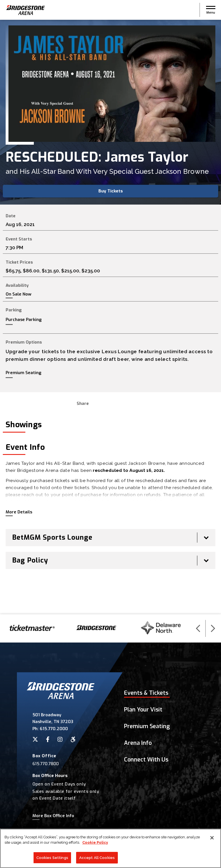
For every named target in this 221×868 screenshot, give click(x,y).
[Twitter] (35, 739)
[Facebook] (48, 739)
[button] (211, 10)
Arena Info (138, 743)
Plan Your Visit (143, 710)
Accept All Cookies (97, 859)
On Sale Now (18, 294)
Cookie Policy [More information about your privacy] (95, 844)
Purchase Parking (24, 320)
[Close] (212, 839)
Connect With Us (146, 760)
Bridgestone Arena (25, 10)
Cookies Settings (52, 859)
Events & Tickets (146, 693)
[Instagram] (60, 739)
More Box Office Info (53, 816)
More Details (19, 512)
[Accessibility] (73, 739)
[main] (111, 317)
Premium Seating (24, 373)
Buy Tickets (111, 191)
